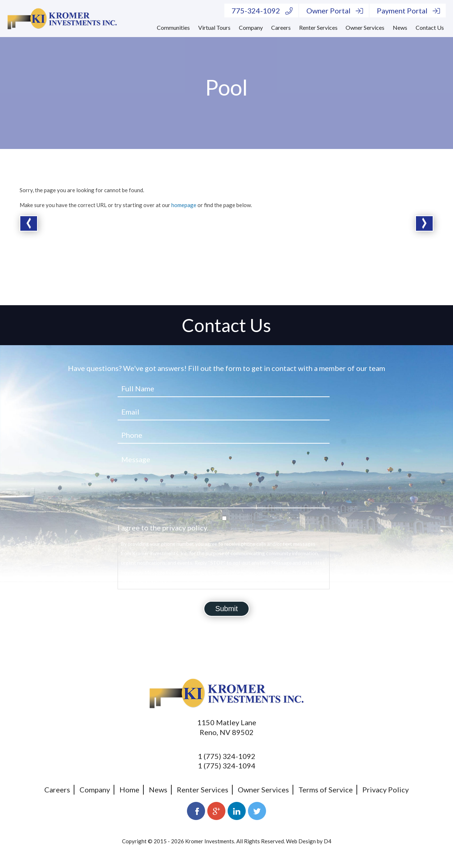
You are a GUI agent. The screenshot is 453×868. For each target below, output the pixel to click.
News (400, 27)
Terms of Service (326, 790)
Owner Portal (335, 11)
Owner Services (365, 27)
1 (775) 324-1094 (227, 766)
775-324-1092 (262, 11)
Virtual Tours (214, 27)
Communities (173, 27)
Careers (281, 27)
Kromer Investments (210, 841)
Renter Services (318, 27)
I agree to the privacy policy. (163, 528)
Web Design (301, 841)
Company (251, 27)
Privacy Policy (385, 790)
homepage (184, 205)
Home (129, 790)
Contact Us (430, 27)
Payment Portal (408, 11)
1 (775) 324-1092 (227, 756)
